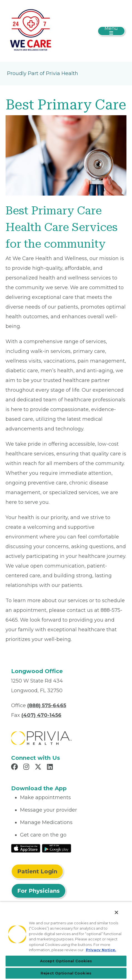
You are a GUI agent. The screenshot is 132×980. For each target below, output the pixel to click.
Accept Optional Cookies (66, 961)
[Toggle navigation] (111, 31)
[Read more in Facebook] (15, 768)
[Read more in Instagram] (27, 768)
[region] (66, 941)
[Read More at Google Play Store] (57, 848)
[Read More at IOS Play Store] (26, 848)
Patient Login (37, 871)
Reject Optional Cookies (66, 973)
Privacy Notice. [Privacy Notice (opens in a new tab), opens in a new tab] (101, 950)
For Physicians (38, 891)
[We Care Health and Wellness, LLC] (31, 30)
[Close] (116, 912)
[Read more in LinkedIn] (51, 768)
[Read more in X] (39, 768)
